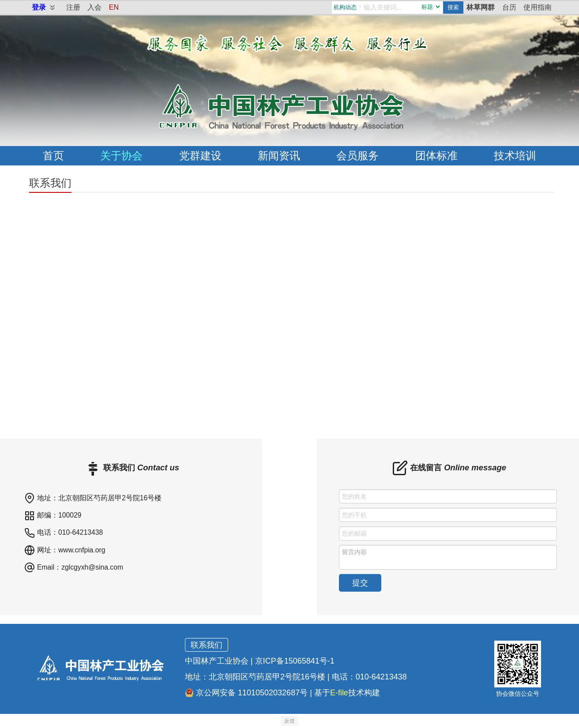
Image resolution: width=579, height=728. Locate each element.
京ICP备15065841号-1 (295, 661)
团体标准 (436, 156)
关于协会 (121, 156)
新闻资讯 (279, 156)
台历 (509, 7)
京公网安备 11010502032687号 (246, 693)
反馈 (289, 721)
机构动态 (345, 7)
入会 (94, 7)
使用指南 (538, 7)
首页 (53, 156)
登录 (39, 7)
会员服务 (357, 156)
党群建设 (200, 156)
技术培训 (515, 156)
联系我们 (207, 645)
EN (114, 7)
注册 (73, 7)
